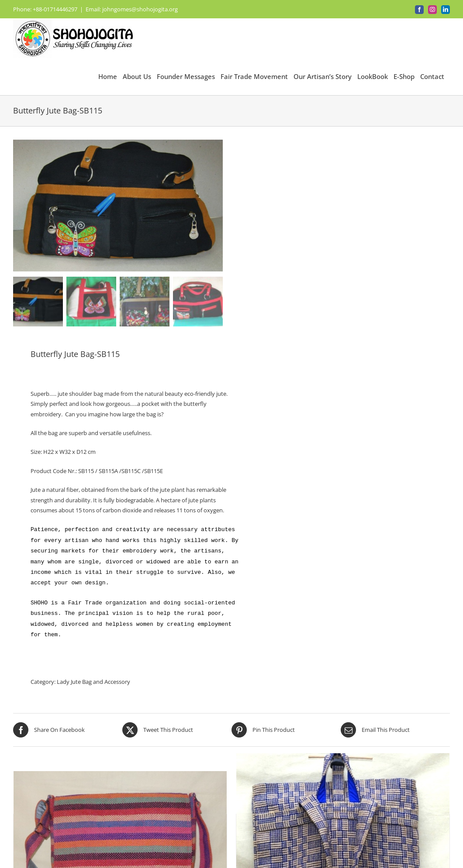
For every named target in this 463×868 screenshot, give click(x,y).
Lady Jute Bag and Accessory (93, 682)
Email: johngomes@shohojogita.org (132, 9)
